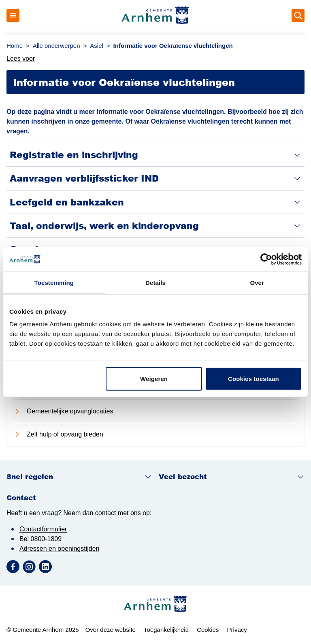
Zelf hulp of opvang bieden (65, 434)
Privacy (237, 630)
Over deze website (111, 630)
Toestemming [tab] (54, 282)
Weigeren (154, 379)
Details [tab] (155, 282)
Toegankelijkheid (166, 630)
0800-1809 (46, 539)
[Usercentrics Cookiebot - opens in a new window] (266, 259)
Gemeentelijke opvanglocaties (70, 411)
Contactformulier (43, 529)
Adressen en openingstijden (59, 549)
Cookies (208, 630)
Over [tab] (257, 282)
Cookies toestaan (253, 379)
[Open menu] (13, 15)
